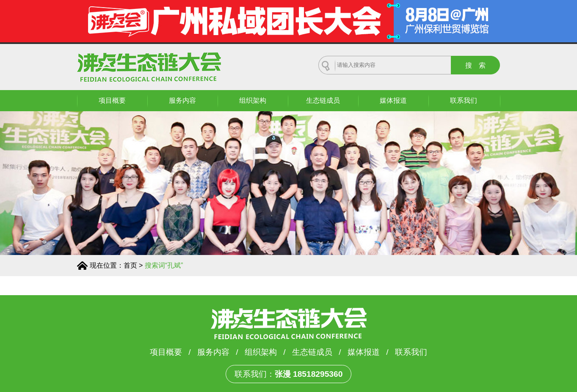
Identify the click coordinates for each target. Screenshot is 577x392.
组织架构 (253, 100)
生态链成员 (323, 100)
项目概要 (112, 100)
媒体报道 (393, 100)
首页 (130, 265)
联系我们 (464, 100)
